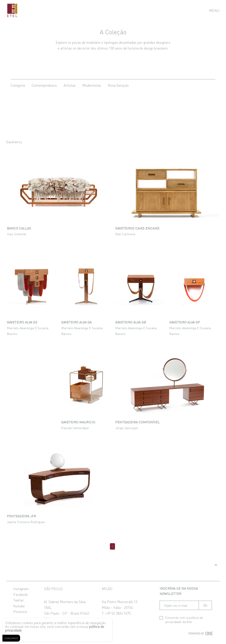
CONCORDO (11, 638)
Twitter (19, 600)
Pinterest (20, 612)
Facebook (21, 594)
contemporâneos (44, 85)
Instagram (21, 589)
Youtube (19, 606)
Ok (205, 605)
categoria (18, 85)
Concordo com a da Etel (181, 620)
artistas (70, 85)
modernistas (92, 85)
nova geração (118, 85)
